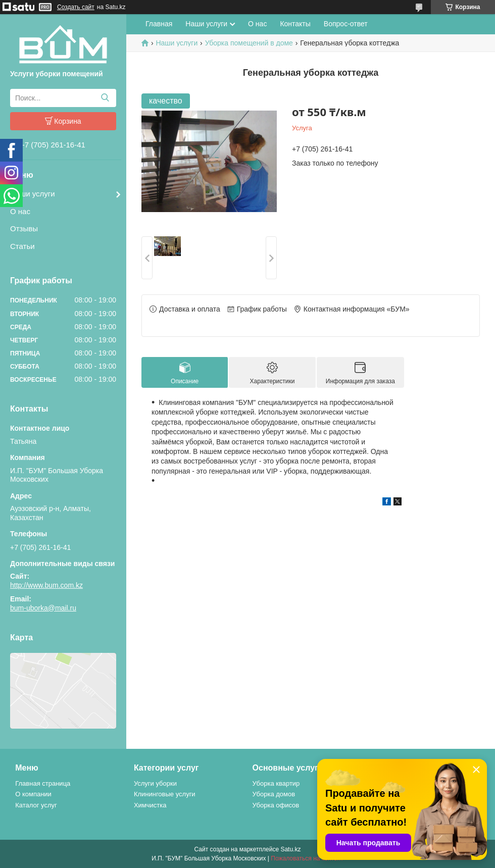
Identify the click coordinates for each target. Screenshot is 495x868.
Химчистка (150, 805)
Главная (159, 24)
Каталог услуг (36, 805)
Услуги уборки (155, 783)
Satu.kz (290, 849)
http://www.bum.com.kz (46, 585)
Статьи (22, 246)
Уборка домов (274, 794)
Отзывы (24, 228)
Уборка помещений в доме (249, 43)
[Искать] (105, 98)
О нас (20, 211)
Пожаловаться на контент (307, 858)
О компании (33, 794)
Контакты (295, 24)
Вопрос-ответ (346, 24)
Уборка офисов (276, 805)
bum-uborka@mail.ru (43, 608)
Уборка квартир (276, 783)
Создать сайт (76, 7)
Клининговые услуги (165, 794)
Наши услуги (33, 194)
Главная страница (43, 783)
